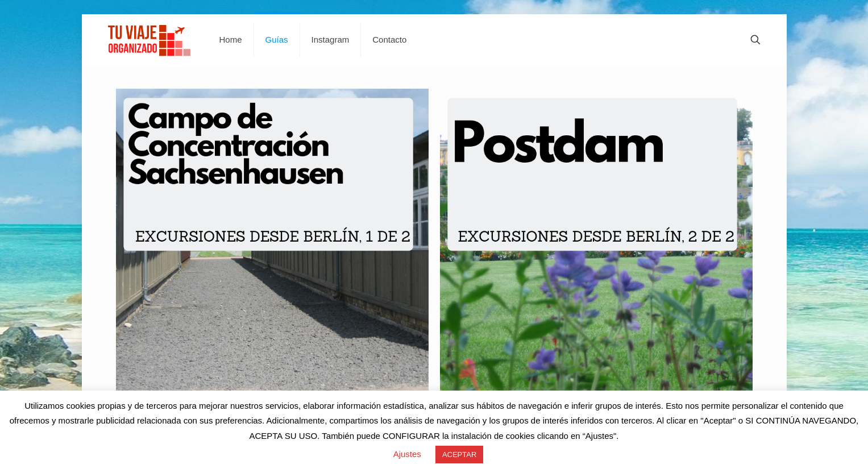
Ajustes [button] (407, 454)
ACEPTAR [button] (459, 455)
